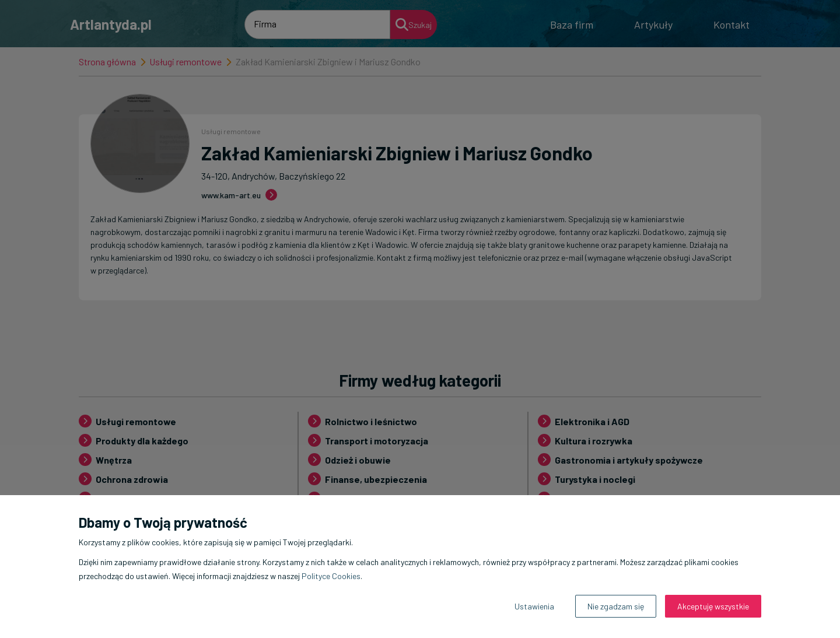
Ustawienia (534, 606)
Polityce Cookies (331, 576)
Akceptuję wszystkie (713, 606)
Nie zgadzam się (616, 606)
